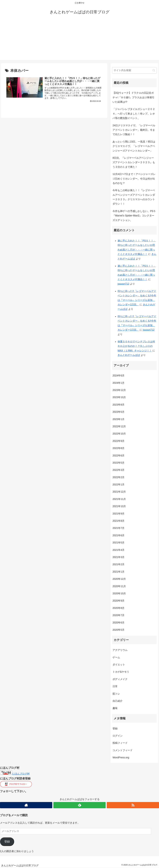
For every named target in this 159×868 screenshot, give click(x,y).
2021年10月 (119, 506)
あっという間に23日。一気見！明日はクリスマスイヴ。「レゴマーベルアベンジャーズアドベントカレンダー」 (134, 146)
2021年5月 (119, 543)
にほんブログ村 (15, 774)
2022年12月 (119, 426)
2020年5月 (119, 630)
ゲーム (116, 657)
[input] (134, 70)
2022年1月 (119, 485)
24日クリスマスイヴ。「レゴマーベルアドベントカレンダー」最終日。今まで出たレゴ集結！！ (134, 130)
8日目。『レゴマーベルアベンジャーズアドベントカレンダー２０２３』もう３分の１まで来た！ (134, 162)
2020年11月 (119, 586)
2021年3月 (119, 557)
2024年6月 (119, 376)
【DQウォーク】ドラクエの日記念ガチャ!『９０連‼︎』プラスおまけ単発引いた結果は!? (133, 97)
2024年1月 (119, 383)
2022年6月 (119, 456)
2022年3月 (119, 470)
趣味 (115, 708)
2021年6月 (119, 535)
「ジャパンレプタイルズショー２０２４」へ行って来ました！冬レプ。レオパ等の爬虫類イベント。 (134, 114)
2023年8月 (119, 405)
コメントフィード (123, 750)
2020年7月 (119, 615)
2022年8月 (119, 448)
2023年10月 (119, 397)
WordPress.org (121, 758)
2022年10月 (119, 434)
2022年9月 (119, 441)
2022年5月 (119, 463)
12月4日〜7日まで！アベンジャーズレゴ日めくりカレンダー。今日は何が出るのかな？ (134, 179)
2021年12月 (119, 492)
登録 (115, 729)
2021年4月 (119, 550)
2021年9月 (119, 514)
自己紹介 (118, 701)
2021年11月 (119, 499)
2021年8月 (119, 521)
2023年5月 (119, 412)
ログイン (118, 736)
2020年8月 (119, 608)
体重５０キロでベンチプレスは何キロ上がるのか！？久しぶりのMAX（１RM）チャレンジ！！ (136, 346)
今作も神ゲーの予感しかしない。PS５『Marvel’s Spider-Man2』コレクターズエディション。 (134, 216)
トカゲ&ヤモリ (121, 672)
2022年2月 (119, 477)
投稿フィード (120, 743)
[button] (154, 70)
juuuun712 (123, 284)
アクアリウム (120, 650)
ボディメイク (120, 679)
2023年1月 (119, 419)
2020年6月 (119, 623)
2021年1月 (119, 572)
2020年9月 (119, 601)
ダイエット (119, 665)
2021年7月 (119, 528)
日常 (115, 686)
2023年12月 (119, 390)
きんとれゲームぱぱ (129, 355)
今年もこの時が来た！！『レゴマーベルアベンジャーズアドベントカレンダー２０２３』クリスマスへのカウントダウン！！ (134, 197)
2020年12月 (119, 579)
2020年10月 (119, 594)
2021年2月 (119, 564)
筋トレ (116, 694)
